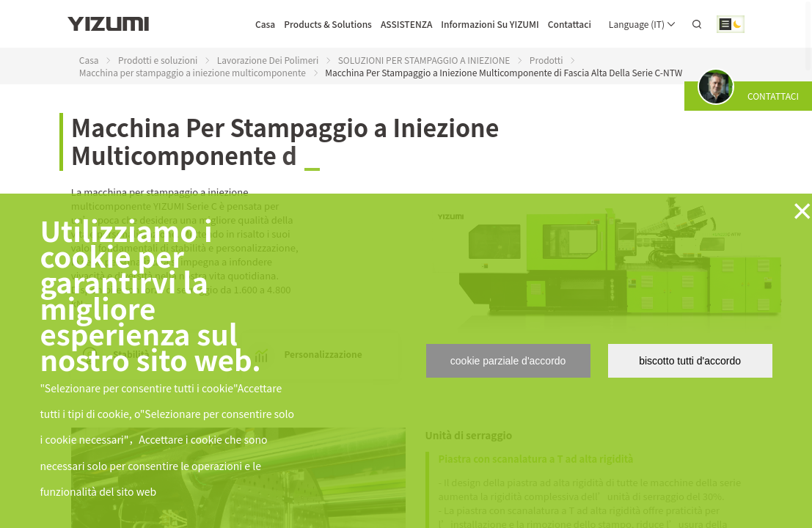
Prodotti (546, 60)
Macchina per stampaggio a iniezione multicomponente (193, 72)
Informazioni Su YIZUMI (490, 24)
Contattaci (570, 24)
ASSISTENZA (406, 24)
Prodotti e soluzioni (158, 60)
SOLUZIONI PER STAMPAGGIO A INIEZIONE (424, 60)
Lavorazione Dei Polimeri (268, 60)
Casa (265, 24)
